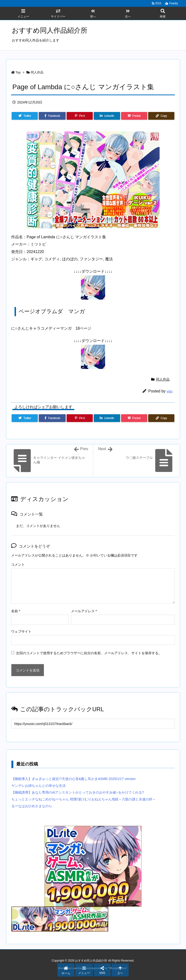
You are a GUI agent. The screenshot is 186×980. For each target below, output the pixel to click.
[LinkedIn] (107, 116)
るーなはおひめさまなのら (32, 806)
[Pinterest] (80, 116)
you (170, 391)
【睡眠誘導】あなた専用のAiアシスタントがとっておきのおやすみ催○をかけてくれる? (78, 792)
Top (18, 72)
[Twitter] (25, 116)
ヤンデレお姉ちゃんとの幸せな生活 (39, 786)
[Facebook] (52, 116)
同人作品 (37, 72)
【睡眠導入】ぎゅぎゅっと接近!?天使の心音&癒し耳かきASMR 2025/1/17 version (74, 779)
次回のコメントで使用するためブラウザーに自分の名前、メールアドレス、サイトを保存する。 (89, 653)
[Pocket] (134, 116)
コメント (18, 565)
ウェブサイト (21, 631)
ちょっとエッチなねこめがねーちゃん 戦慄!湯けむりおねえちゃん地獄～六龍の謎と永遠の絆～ (84, 799)
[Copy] (161, 116)
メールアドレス (84, 611)
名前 (16, 611)
